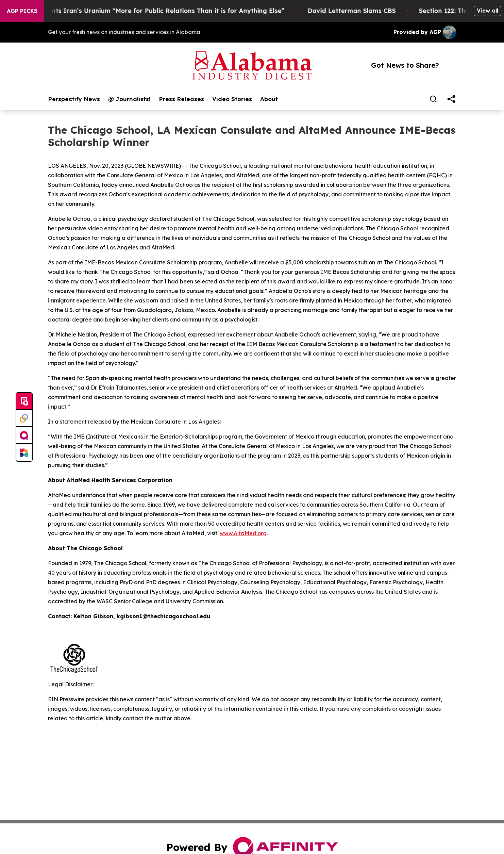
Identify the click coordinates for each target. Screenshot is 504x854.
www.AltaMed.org (243, 533)
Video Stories (232, 99)
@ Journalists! (129, 99)
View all (488, 11)
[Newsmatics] (24, 453)
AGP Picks (22, 11)
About (269, 99)
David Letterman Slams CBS (357, 11)
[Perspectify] (24, 418)
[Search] (433, 99)
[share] (451, 99)
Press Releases (181, 99)
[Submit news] (24, 401)
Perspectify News (74, 99)
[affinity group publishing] (24, 436)
